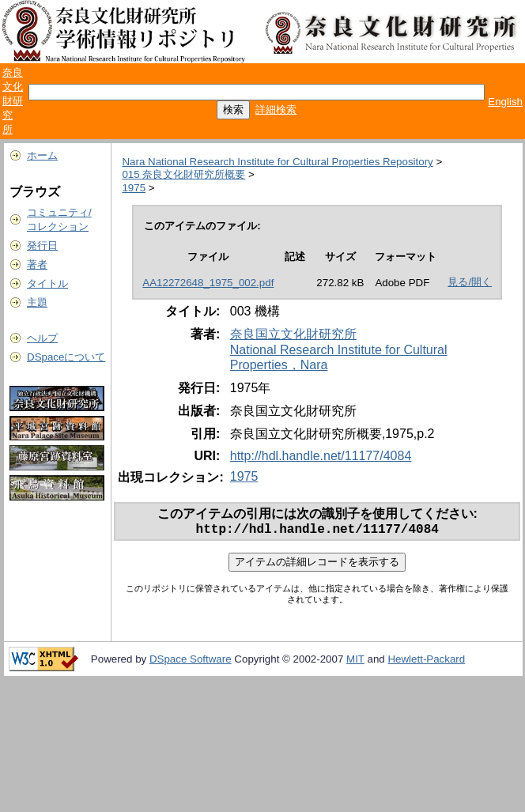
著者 (37, 264)
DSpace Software (191, 662)
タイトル (47, 283)
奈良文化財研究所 (13, 101)
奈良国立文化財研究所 (293, 334)
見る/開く (470, 282)
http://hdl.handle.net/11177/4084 (321, 456)
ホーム (42, 155)
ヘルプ (42, 338)
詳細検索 (276, 110)
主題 (37, 302)
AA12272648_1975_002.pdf (208, 283)
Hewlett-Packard (426, 662)
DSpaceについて (66, 357)
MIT (355, 662)
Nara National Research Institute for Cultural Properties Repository (277, 162)
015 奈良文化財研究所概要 (183, 174)
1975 (134, 188)
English (505, 102)
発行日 (42, 245)
